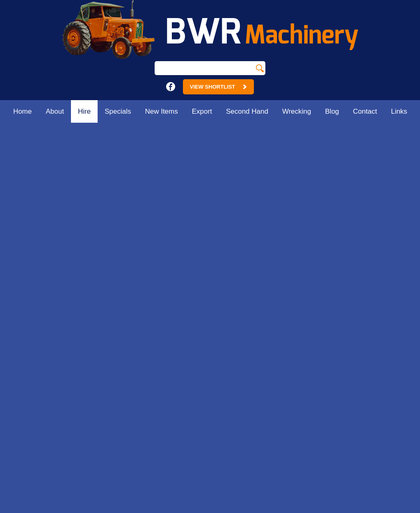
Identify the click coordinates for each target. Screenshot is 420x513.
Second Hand (247, 111)
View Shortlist (218, 87)
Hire (84, 111)
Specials (118, 111)
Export (202, 111)
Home (22, 111)
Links (399, 111)
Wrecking (297, 111)
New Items (161, 111)
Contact (365, 111)
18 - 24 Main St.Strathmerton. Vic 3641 (164, 295)
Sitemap (90, 508)
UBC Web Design (309, 508)
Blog (332, 111)
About (55, 111)
